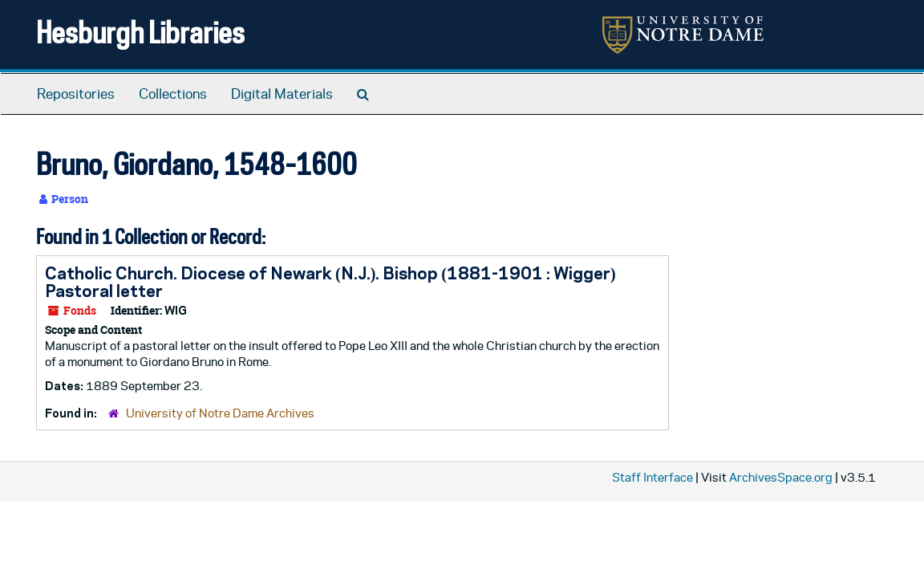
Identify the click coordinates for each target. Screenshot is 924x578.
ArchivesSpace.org (781, 477)
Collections (173, 94)
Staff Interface (652, 477)
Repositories (76, 94)
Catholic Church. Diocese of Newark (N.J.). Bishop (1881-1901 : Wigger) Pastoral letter (330, 282)
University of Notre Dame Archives (220, 413)
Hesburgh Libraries (140, 32)
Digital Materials (282, 94)
